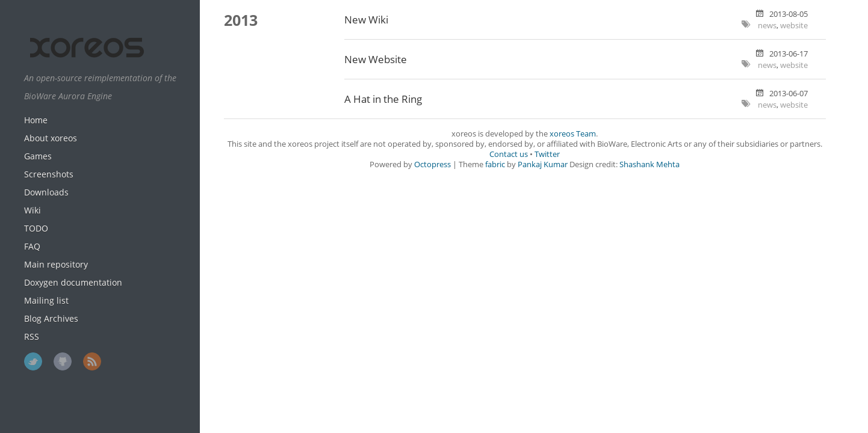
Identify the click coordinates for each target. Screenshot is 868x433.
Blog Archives (51, 318)
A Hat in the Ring (383, 99)
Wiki (33, 210)
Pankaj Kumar (543, 164)
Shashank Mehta (649, 164)
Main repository (56, 264)
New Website (376, 59)
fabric (495, 164)
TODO (36, 228)
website (794, 26)
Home (36, 120)
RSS (32, 336)
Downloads (46, 192)
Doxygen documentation (73, 282)
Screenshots (49, 174)
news (767, 26)
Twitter (33, 361)
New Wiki (366, 20)
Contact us (509, 154)
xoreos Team (573, 134)
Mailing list (46, 300)
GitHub (63, 361)
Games (38, 156)
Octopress (432, 164)
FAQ (32, 246)
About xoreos (51, 138)
